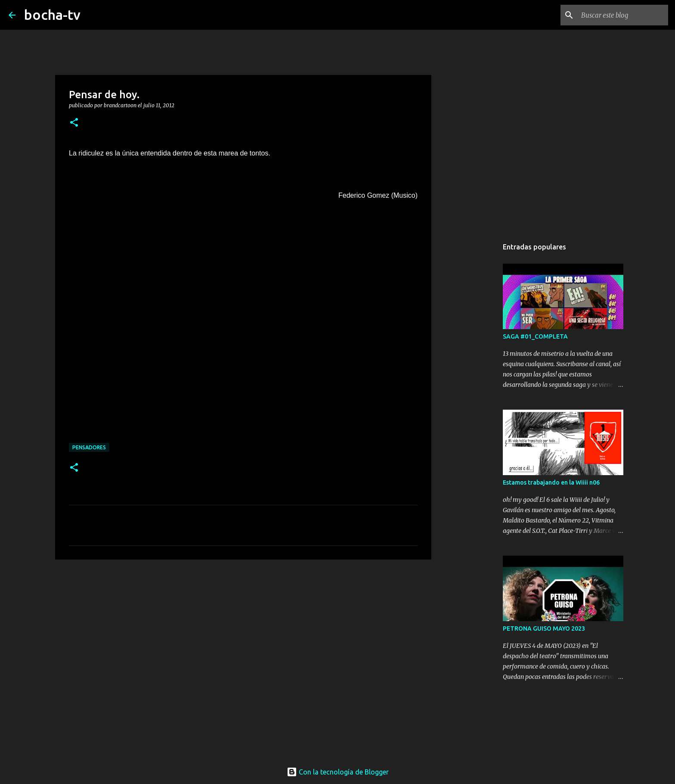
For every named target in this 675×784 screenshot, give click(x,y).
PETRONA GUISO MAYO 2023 (544, 628)
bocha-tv (52, 15)
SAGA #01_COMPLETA (535, 336)
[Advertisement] (243, 633)
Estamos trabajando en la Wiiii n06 (551, 482)
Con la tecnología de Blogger (338, 772)
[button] (74, 123)
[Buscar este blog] (623, 15)
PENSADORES (89, 447)
